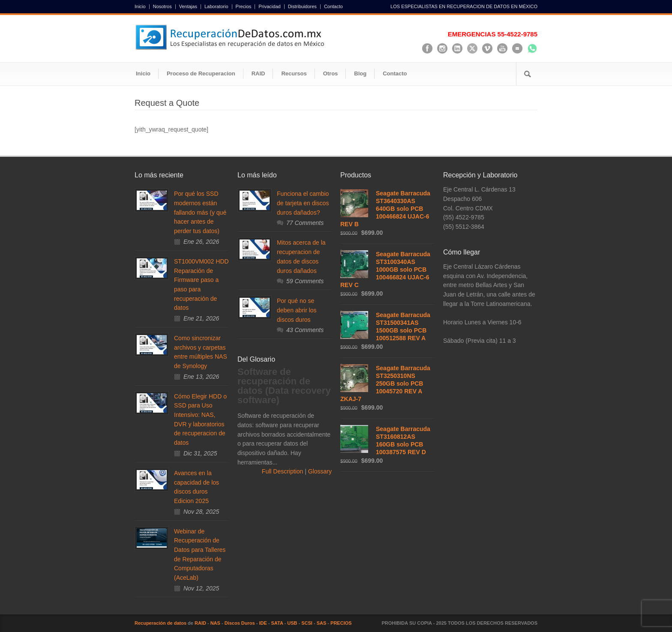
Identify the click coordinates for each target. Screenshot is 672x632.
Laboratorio (216, 7)
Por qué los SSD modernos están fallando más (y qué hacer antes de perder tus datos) (200, 212)
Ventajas (188, 7)
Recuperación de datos (160, 623)
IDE (263, 623)
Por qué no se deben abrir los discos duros (297, 310)
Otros (331, 73)
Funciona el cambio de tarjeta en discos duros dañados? (303, 203)
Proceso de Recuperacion (201, 73)
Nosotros (162, 7)
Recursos (294, 73)
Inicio (140, 7)
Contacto (333, 7)
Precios (244, 7)
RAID (258, 73)
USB (292, 623)
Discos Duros (240, 623)
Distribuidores (302, 7)
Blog (360, 73)
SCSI (307, 623)
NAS (215, 623)
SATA (277, 623)
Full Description (283, 471)
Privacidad (269, 7)
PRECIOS (341, 623)
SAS (322, 623)
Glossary (319, 471)
